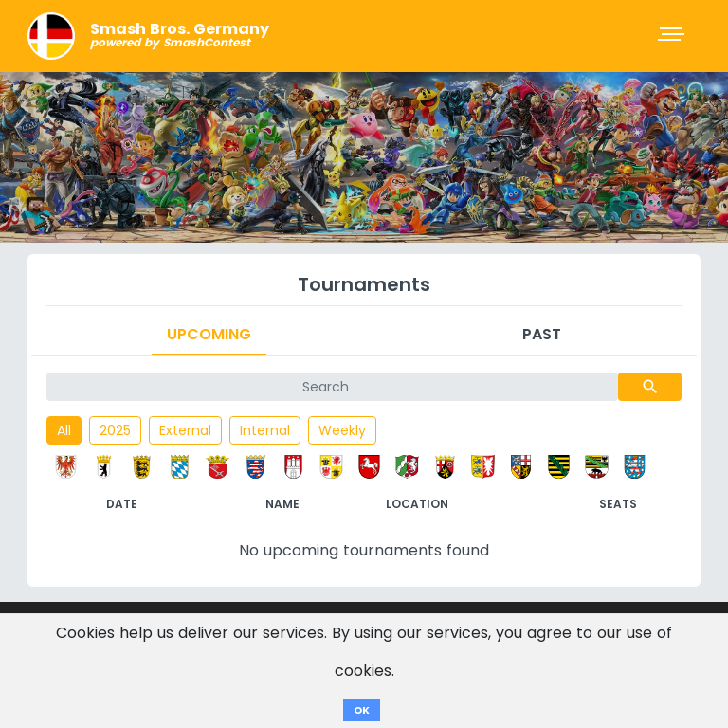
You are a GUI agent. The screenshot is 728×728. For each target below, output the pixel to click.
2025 (115, 430)
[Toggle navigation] (673, 36)
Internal (265, 430)
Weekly (342, 430)
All (64, 430)
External (185, 430)
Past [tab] (542, 334)
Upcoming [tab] (209, 334)
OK (362, 710)
